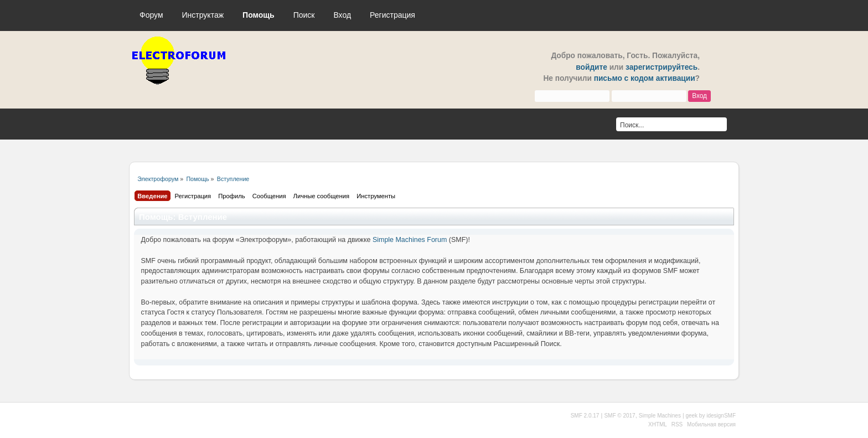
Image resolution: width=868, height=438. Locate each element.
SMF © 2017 (619, 416)
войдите (591, 67)
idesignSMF (721, 416)
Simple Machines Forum (410, 240)
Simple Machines (660, 416)
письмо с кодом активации (645, 78)
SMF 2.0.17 (585, 416)
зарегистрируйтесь (662, 67)
